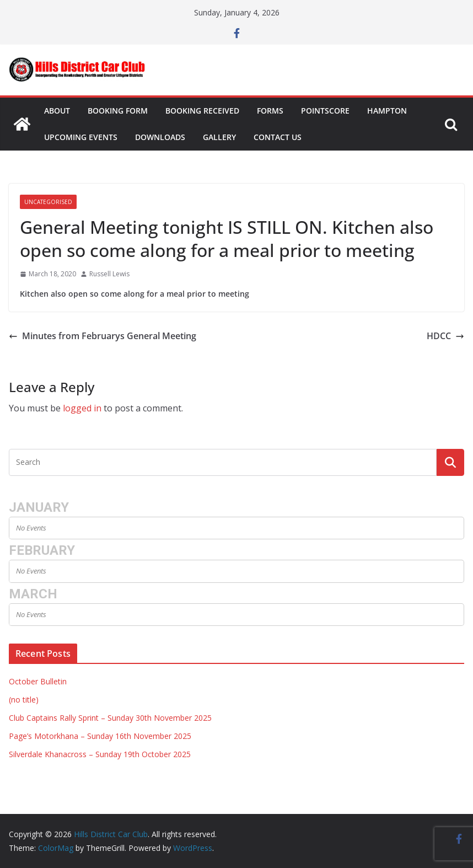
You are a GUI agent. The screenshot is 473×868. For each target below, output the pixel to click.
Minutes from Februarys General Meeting (103, 336)
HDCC (445, 336)
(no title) (24, 700)
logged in (82, 408)
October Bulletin (38, 681)
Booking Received (202, 111)
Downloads (160, 137)
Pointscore (325, 111)
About (57, 111)
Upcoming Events (81, 137)
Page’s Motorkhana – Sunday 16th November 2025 (100, 736)
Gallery (219, 137)
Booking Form (118, 111)
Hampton (387, 111)
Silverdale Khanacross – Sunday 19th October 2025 (100, 754)
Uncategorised (48, 202)
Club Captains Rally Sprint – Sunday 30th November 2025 (110, 718)
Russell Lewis (109, 274)
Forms (270, 111)
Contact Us (278, 137)
